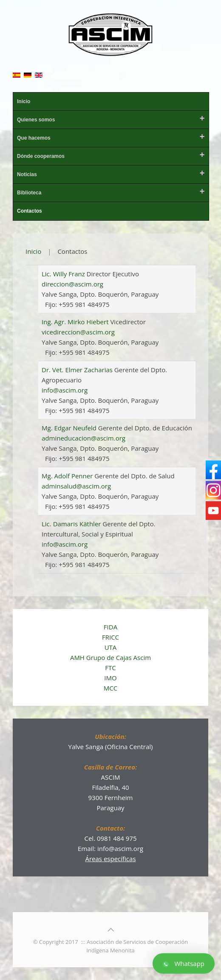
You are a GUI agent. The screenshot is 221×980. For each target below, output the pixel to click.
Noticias (27, 174)
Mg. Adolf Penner (68, 476)
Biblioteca (29, 193)
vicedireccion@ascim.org (78, 332)
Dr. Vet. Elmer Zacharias (78, 370)
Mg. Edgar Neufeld (70, 428)
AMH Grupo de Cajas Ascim (110, 657)
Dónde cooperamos (41, 156)
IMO (110, 678)
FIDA (110, 627)
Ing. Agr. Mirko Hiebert (76, 322)
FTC (110, 668)
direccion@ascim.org (72, 284)
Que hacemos (34, 138)
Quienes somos (36, 120)
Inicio (24, 101)
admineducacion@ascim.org (84, 438)
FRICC (110, 637)
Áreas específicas (110, 859)
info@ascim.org (65, 390)
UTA (111, 647)
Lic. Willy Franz (64, 274)
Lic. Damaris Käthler (72, 524)
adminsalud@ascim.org (76, 486)
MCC (110, 688)
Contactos (30, 211)
